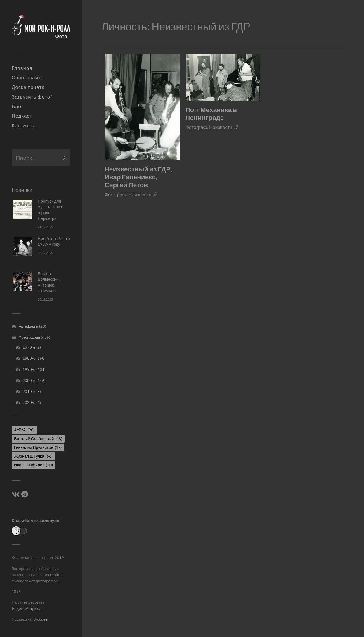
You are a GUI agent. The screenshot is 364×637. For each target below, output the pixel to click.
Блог (18, 106)
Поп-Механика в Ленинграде (211, 113)
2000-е (29, 381)
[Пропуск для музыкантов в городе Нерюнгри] (23, 209)
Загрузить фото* (32, 97)
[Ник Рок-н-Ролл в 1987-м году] (23, 247)
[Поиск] (65, 158)
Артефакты (28, 326)
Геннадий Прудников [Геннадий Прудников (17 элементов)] (38, 447)
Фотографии (29, 337)
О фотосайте (28, 78)
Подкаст (22, 116)
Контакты (23, 125)
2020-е (29, 402)
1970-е (29, 347)
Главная (22, 68)
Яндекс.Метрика (26, 608)
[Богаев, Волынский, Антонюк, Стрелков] (23, 282)
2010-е (29, 392)
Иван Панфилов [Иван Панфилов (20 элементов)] (33, 465)
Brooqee (40, 619)
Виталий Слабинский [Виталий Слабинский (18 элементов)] (38, 439)
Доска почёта (28, 87)
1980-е (29, 358)
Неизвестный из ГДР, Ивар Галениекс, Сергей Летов (138, 177)
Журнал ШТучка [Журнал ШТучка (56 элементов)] (33, 456)
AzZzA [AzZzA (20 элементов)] (24, 430)
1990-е (29, 369)
